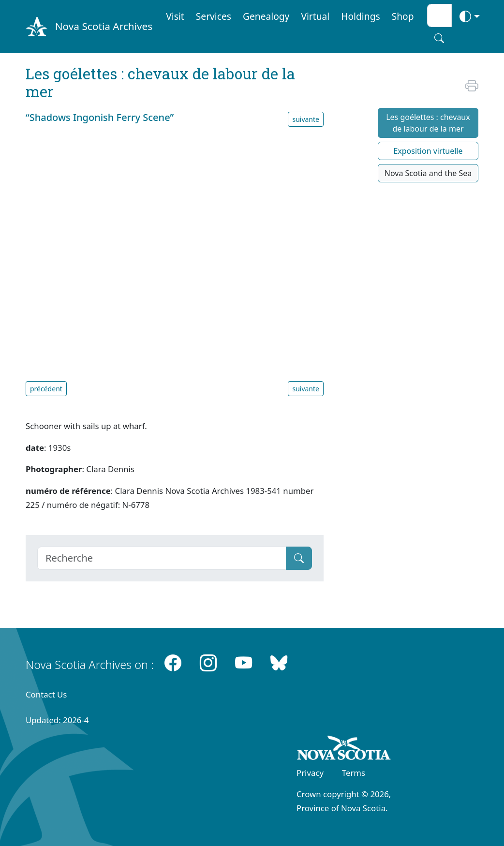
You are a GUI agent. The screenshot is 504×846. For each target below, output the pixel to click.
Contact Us (46, 694)
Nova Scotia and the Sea (428, 173)
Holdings (360, 16)
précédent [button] (46, 389)
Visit (175, 16)
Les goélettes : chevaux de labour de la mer (428, 123)
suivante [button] (306, 119)
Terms (354, 773)
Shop (403, 16)
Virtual (315, 16)
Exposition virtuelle (428, 151)
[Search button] (439, 38)
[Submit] (299, 558)
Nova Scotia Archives (104, 26)
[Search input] (439, 15)
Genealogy (266, 16)
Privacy (310, 773)
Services (214, 16)
